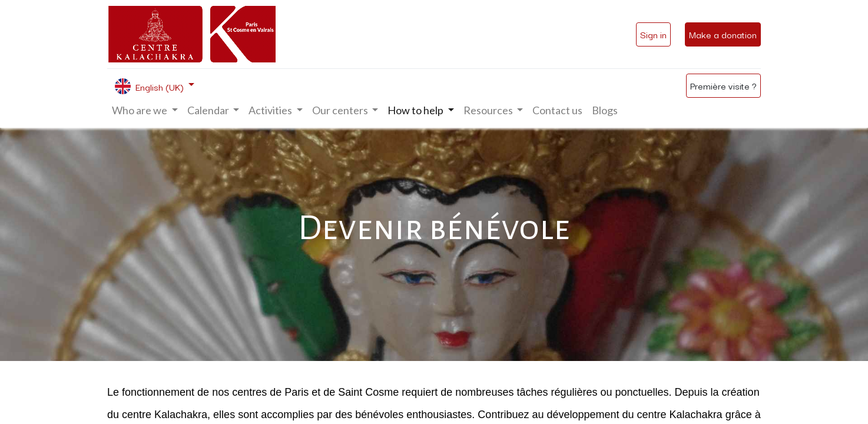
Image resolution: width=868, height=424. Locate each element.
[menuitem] (557, 110)
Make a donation (723, 34)
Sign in (653, 34)
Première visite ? (723, 85)
